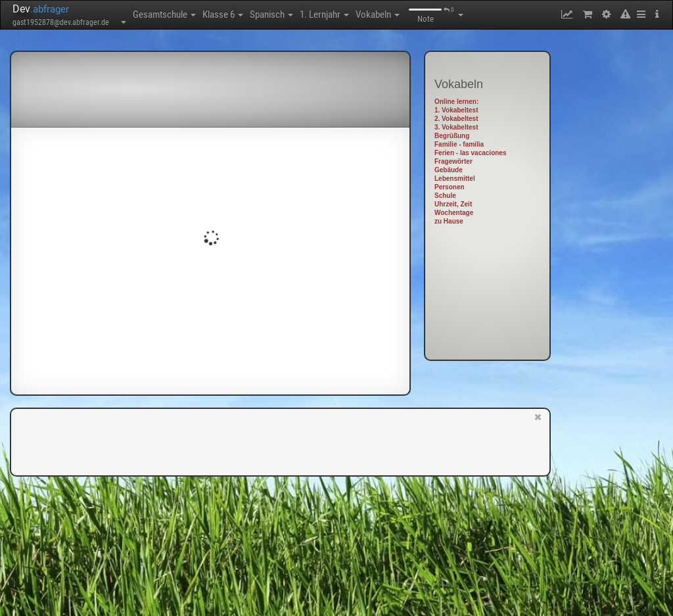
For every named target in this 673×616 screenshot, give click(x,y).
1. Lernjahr (324, 14)
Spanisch (271, 14)
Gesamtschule (164, 14)
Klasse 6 (223, 14)
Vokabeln (378, 14)
